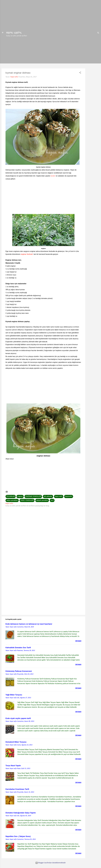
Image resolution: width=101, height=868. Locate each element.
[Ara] (98, 33)
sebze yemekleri (12, 500)
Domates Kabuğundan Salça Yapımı (21, 813)
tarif (52, 500)
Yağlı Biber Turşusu (14, 695)
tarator (53, 176)
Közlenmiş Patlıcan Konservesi (19, 671)
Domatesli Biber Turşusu (16, 742)
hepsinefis (69, 496)
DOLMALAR (11, 496)
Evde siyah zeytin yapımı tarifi (18, 718)
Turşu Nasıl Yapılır (13, 766)
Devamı (78, 641)
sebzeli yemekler (42, 500)
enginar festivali (27, 254)
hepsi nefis (14, 33)
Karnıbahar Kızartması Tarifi (17, 789)
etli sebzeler (48, 496)
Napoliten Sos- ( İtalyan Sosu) (18, 836)
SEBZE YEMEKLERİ (27, 500)
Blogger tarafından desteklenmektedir (51, 863)
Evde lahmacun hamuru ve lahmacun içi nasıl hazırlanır (29, 624)
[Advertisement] (93, 70)
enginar (20, 496)
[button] (80, 73)
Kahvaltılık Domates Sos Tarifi (18, 648)
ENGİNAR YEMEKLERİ (33, 496)
